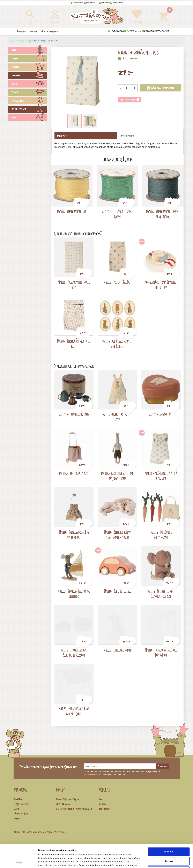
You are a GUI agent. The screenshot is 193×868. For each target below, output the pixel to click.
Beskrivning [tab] (62, 136)
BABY (30, 51)
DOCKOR (30, 59)
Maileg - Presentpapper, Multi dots (74, 285)
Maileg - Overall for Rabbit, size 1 (117, 417)
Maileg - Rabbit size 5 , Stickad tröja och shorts (117, 476)
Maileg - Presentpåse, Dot (117, 282)
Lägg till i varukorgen (160, 88)
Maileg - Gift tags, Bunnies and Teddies (117, 344)
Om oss (17, 818)
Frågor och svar (21, 804)
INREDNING (30, 67)
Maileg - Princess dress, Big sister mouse (74, 535)
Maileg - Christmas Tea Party (74, 414)
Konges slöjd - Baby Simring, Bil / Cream (161, 285)
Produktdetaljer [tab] (127, 136)
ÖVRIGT (30, 118)
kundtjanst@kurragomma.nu (78, 809)
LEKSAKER (30, 76)
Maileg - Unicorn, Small (117, 650)
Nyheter (103, 804)
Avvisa (169, 849)
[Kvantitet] (127, 88)
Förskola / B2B (21, 814)
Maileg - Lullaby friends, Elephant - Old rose (161, 594)
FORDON (30, 84)
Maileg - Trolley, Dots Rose (74, 473)
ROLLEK (30, 93)
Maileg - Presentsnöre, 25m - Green (117, 214)
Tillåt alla (169, 830)
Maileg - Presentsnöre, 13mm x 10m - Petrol (163, 214)
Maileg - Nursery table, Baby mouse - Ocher (74, 711)
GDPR (16, 809)
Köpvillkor (18, 799)
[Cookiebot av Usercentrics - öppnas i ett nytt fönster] (19, 862)
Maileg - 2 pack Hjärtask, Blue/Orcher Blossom (74, 652)
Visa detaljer (158, 862)
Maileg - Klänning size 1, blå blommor (161, 476)
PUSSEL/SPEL (30, 101)
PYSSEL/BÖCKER (30, 110)
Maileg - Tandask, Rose (161, 414)
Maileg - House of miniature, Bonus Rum (161, 652)
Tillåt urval (169, 839)
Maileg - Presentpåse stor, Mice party (74, 344)
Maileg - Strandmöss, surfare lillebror (74, 594)
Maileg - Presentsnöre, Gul (72, 212)
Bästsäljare (105, 809)
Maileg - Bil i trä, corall (117, 591)
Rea (101, 799)
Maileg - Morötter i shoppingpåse (161, 535)
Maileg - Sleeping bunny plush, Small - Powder (117, 535)
